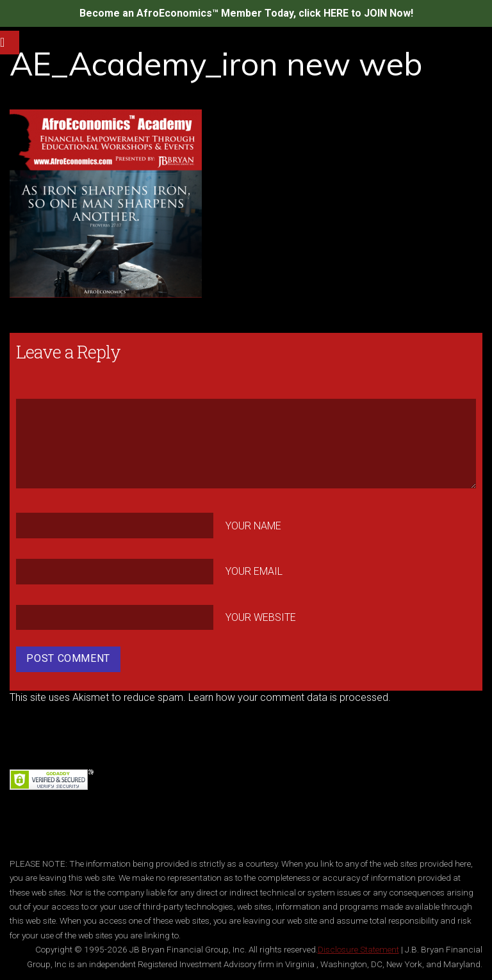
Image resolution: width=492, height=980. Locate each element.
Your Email (254, 571)
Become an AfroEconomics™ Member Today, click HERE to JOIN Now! (246, 13)
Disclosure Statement (358, 949)
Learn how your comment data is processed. (290, 697)
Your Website (261, 617)
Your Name (253, 525)
